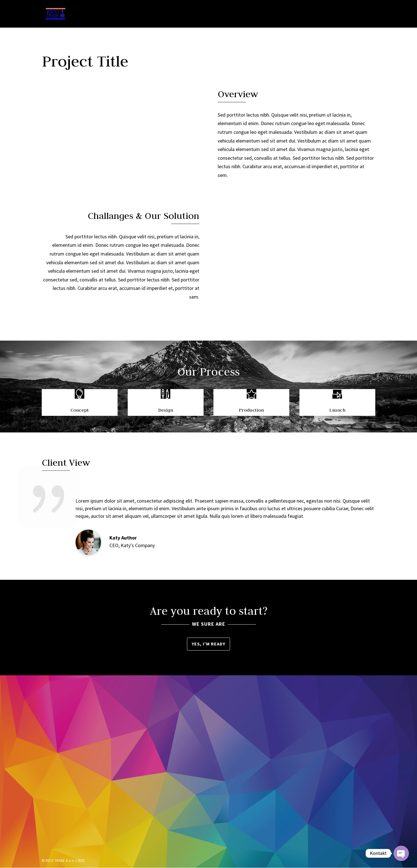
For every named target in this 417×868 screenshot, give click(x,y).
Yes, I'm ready (208, 644)
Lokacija (331, 14)
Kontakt (363, 14)
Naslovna (198, 14)
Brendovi (299, 14)
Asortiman (263, 14)
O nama (230, 14)
